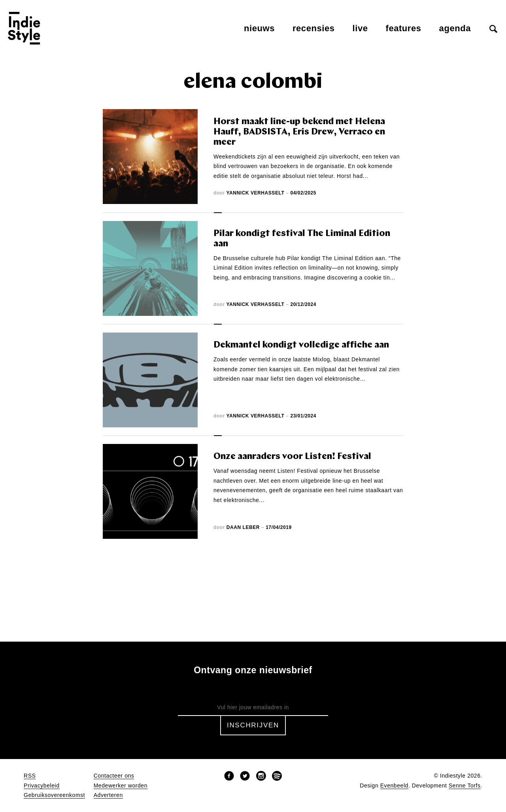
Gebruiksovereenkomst (54, 795)
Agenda (455, 28)
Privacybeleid (42, 786)
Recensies (314, 28)
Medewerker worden (121, 786)
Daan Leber (243, 527)
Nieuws (259, 28)
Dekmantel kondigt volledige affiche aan (301, 345)
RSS (30, 776)
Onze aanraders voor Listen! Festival (292, 457)
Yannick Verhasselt (256, 193)
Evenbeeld (394, 786)
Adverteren (108, 795)
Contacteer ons (114, 776)
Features (404, 28)
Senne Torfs (465, 786)
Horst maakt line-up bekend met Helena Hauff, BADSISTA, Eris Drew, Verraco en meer (299, 132)
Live (360, 28)
